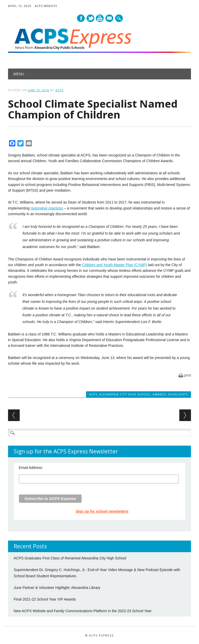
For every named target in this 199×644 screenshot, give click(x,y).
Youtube (100, 18)
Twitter (90, 18)
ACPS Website (46, 6)
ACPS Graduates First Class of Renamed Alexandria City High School (70, 558)
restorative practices (47, 208)
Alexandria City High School (125, 394)
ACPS (59, 90)
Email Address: (31, 468)
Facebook (81, 18)
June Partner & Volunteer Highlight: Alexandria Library (57, 588)
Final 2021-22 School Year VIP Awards (45, 599)
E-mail (110, 19)
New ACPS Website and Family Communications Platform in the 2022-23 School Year (83, 611)
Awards (159, 394)
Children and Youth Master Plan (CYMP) (114, 265)
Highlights (178, 394)
